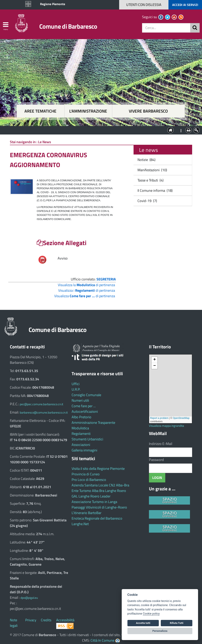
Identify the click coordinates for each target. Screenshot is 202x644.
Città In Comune (102, 640)
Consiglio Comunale (86, 395)
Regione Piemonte (53, 4)
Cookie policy (151, 614)
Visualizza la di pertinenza (86, 285)
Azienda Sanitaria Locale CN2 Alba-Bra (100, 485)
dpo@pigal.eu (29, 598)
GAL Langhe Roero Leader (91, 496)
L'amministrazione (88, 111)
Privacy (31, 620)
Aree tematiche (40, 111)
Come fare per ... (84, 406)
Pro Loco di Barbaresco (89, 480)
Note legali (14, 623)
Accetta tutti (143, 623)
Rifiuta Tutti (177, 623)
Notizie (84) (146, 160)
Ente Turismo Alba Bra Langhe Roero (99, 491)
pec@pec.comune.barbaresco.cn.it (41, 404)
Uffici (76, 384)
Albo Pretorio (81, 417)
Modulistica (80, 428)
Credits (46, 620)
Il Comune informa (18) (154, 190)
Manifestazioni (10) (151, 170)
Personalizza (160, 631)
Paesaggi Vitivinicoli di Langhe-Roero (99, 507)
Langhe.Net (80, 524)
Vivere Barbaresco (148, 111)
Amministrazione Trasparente (93, 423)
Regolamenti (81, 434)
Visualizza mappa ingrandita (166, 426)
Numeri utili (80, 400)
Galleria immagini (84, 450)
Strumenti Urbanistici (87, 439)
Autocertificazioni (85, 411)
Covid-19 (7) (146, 201)
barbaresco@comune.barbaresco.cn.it (44, 412)
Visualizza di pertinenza (85, 296)
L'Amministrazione (98, 130)
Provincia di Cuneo (86, 474)
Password (156, 460)
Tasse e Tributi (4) (150, 180)
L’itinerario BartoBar (87, 513)
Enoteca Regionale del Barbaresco (97, 518)
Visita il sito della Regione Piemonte (98, 469)
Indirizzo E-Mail (161, 444)
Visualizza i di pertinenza (87, 290)
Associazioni (81, 445)
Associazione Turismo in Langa (94, 502)
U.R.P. (76, 389)
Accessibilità (65, 620)
